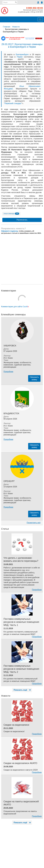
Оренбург (9, 481)
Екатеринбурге (22, 54)
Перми (20, 57)
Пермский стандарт (13, 103)
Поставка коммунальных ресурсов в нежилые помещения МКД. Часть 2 (21, 669)
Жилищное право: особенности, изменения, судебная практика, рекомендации (17, 365)
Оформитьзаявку (34, 378)
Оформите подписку (10, 231)
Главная (7, 27)
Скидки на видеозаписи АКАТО (20, 763)
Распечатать (22, 220)
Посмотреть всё (34, 523)
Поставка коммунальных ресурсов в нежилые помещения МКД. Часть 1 (21, 622)
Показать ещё (23, 690)
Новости (16, 27)
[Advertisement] (22, 259)
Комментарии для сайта (15, 307)
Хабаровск (10, 346)
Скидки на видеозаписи (16, 725)
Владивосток (11, 413)
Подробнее (8, 372)
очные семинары (11, 214)
